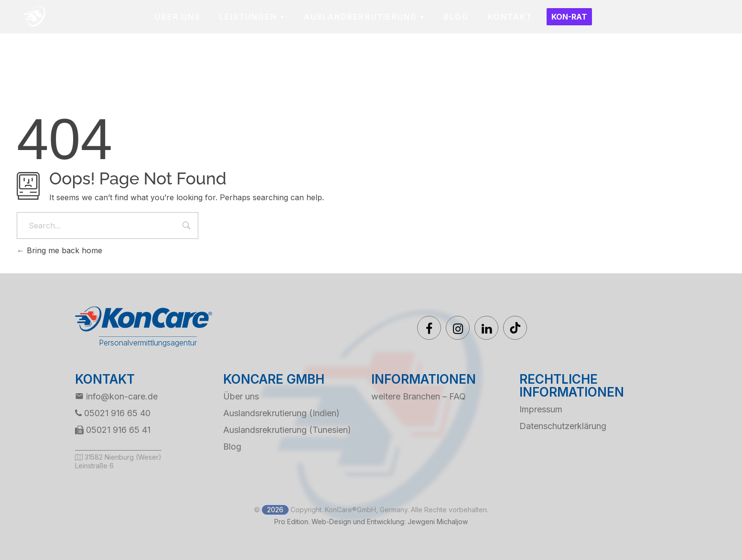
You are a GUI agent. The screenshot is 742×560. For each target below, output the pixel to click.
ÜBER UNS (177, 17)
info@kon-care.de (116, 396)
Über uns (241, 396)
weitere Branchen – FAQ (419, 396)
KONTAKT (510, 17)
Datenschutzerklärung (563, 426)
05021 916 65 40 (113, 413)
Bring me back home (59, 250)
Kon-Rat (569, 17)
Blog (232, 447)
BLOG (456, 17)
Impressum (541, 409)
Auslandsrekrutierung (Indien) (281, 413)
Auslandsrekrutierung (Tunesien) (287, 430)
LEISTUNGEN (248, 17)
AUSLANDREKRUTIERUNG (360, 17)
